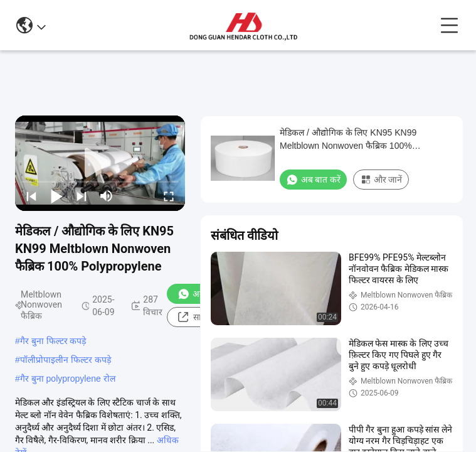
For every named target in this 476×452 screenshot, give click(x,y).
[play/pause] (56, 196)
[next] (82, 196)
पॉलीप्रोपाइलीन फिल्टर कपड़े (66, 360)
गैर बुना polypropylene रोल (68, 379)
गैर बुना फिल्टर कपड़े (53, 341)
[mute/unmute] (107, 196)
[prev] (31, 196)
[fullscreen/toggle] (169, 196)
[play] (100, 163)
